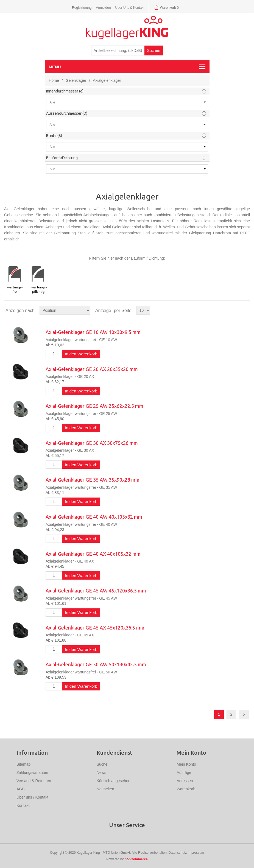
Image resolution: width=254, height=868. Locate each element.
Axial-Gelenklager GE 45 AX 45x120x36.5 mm (95, 628)
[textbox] (118, 50)
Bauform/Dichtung (62, 158)
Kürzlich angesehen (114, 781)
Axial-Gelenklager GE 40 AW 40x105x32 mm (94, 517)
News (101, 773)
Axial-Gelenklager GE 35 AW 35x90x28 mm (93, 480)
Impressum (196, 853)
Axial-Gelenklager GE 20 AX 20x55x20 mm (92, 369)
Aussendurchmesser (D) (67, 113)
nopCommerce (136, 859)
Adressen (185, 781)
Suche (102, 764)
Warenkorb (186, 789)
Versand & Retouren (34, 781)
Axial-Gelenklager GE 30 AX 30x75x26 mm (92, 443)
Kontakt (23, 805)
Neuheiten (105, 789)
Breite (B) (54, 136)
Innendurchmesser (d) (65, 91)
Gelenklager (76, 80)
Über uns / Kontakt (32, 797)
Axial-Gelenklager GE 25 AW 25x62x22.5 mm (94, 406)
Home (54, 80)
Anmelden (103, 8)
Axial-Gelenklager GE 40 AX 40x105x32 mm (93, 554)
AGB (21, 789)
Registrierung (82, 8)
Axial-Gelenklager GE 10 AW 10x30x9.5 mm (93, 332)
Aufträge (184, 773)
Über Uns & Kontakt (130, 8)
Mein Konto (186, 764)
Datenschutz (178, 853)
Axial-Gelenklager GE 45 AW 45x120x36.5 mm (96, 591)
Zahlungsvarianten (32, 773)
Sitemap (23, 764)
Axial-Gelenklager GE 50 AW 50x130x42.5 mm (96, 664)
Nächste (244, 714)
